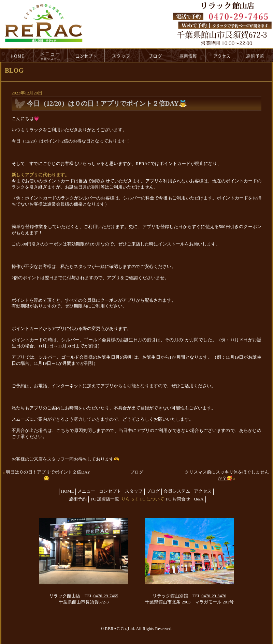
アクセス (203, 491)
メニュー (86, 491)
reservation (256, 55)
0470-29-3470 (214, 596)
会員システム (177, 491)
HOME (17, 55)
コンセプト (110, 491)
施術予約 (78, 499)
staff (122, 55)
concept (86, 55)
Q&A (199, 499)
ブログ (137, 472)
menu (51, 55)
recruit (189, 55)
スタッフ (134, 491)
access (222, 55)
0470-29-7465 (106, 596)
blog (155, 55)
